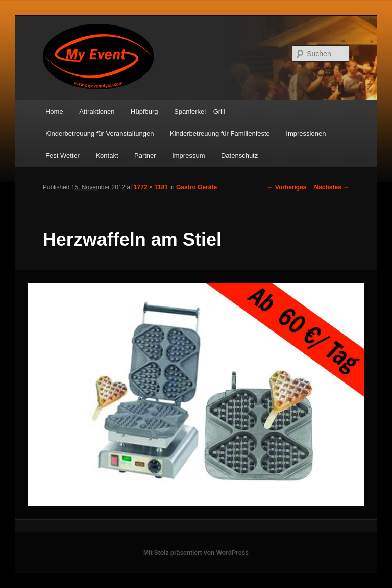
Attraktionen (97, 111)
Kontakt (107, 155)
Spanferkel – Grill (200, 111)
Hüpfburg (144, 111)
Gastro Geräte (197, 187)
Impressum (188, 155)
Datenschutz (239, 155)
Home (54, 111)
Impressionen (306, 133)
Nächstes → (332, 187)
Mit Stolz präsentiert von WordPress (196, 553)
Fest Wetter (63, 155)
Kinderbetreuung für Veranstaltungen (100, 133)
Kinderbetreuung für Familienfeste (220, 133)
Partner (145, 155)
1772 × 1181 (151, 187)
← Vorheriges (287, 187)
